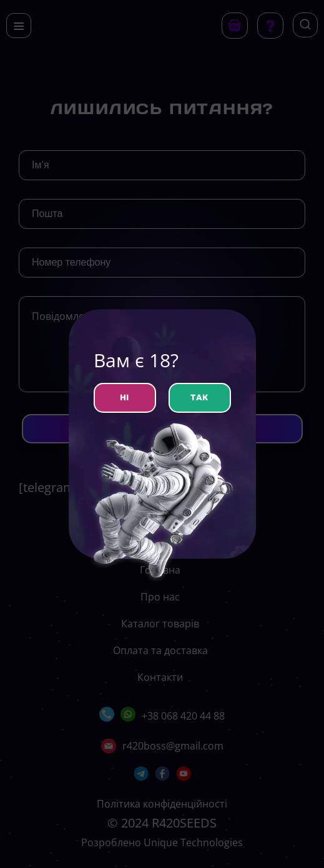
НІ (125, 398)
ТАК (199, 398)
